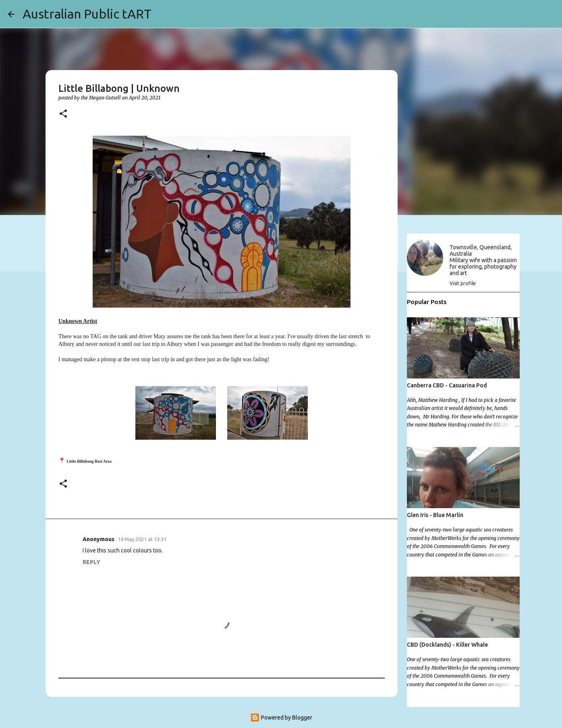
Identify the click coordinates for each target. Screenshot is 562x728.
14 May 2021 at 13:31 (142, 539)
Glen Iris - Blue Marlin (435, 515)
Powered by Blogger (281, 718)
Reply (91, 562)
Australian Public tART (87, 14)
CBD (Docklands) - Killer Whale (447, 645)
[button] (63, 114)
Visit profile (463, 283)
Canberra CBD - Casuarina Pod (447, 385)
